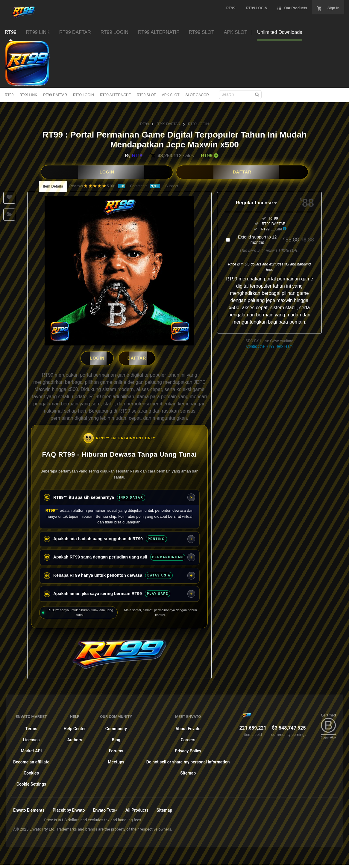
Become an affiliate (31, 760)
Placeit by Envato (69, 809)
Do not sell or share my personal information (188, 760)
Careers (188, 738)
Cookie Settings (31, 783)
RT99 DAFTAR (55, 95)
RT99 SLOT (146, 95)
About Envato (188, 727)
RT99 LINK (28, 95)
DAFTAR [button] (242, 172)
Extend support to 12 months (276, 240)
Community (116, 727)
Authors (75, 738)
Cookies (31, 772)
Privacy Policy (188, 749)
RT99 (9, 95)
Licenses (31, 738)
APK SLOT (171, 95)
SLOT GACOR (197, 95)
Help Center (75, 727)
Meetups (116, 760)
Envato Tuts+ (105, 809)
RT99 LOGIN (84, 95)
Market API (31, 749)
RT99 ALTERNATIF (115, 95)
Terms (31, 727)
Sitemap (188, 772)
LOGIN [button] (107, 172)
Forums (116, 749)
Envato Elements (29, 809)
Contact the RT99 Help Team (269, 346)
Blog (116, 738)
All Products (137, 809)
